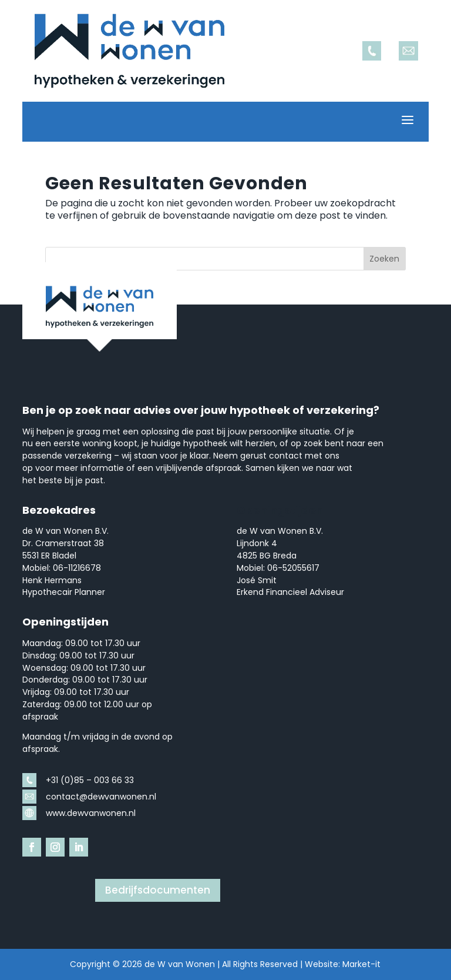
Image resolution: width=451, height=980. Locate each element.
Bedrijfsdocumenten (158, 890)
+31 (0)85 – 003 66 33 (90, 780)
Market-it (361, 964)
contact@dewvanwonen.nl (101, 797)
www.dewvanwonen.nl (91, 813)
